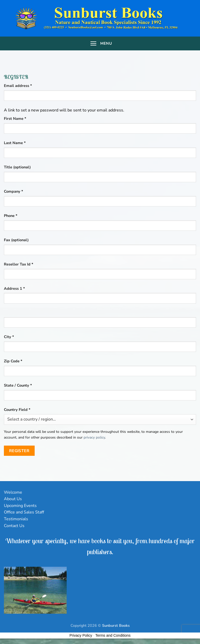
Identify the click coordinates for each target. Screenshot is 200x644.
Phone (11, 216)
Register (19, 451)
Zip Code (13, 361)
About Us (13, 499)
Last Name (15, 143)
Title (17, 167)
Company (14, 191)
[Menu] (100, 43)
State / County (18, 385)
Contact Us (14, 526)
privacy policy (94, 437)
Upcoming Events (20, 506)
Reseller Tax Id (19, 264)
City (9, 337)
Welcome (13, 492)
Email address (26, 85)
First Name (15, 119)
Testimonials (16, 519)
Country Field (17, 410)
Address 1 (14, 288)
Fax (16, 240)
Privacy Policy (81, 635)
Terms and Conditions (113, 635)
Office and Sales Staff (24, 512)
